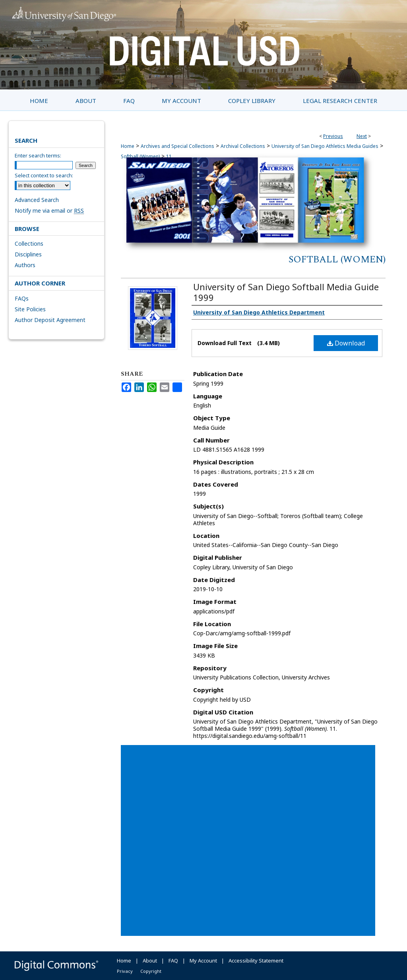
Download (346, 343)
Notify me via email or (49, 211)
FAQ (173, 961)
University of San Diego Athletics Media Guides (325, 146)
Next (362, 136)
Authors (25, 265)
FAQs (22, 298)
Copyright (151, 971)
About (150, 961)
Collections (29, 244)
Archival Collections (243, 146)
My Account (203, 961)
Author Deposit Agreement (50, 320)
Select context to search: (44, 175)
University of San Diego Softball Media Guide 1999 (286, 292)
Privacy (125, 971)
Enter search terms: (38, 155)
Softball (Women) (337, 260)
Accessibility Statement (256, 961)
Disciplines (28, 254)
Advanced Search (37, 200)
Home (128, 146)
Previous (333, 136)
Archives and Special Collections (177, 146)
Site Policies (30, 309)
